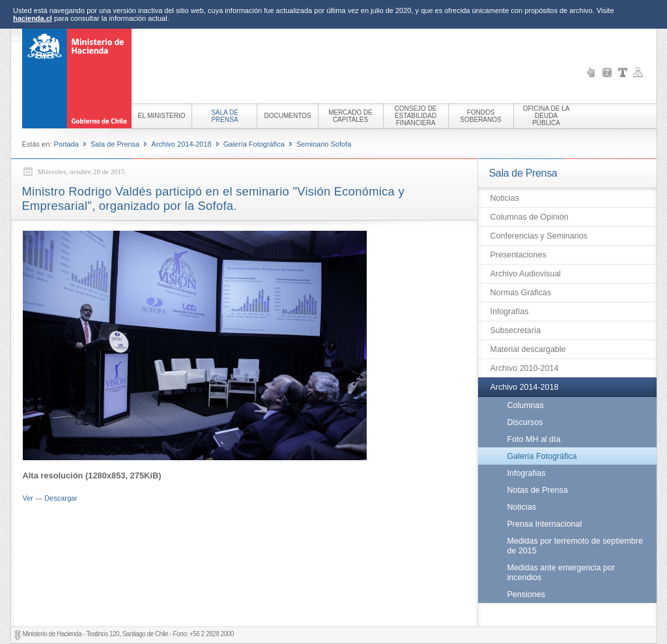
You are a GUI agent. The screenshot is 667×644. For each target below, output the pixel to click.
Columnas (526, 405)
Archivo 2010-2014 (525, 368)
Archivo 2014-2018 (181, 144)
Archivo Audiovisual (526, 274)
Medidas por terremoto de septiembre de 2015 (575, 546)
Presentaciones (518, 255)
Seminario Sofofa (324, 144)
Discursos (525, 422)
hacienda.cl (33, 18)
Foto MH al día (534, 439)
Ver (28, 498)
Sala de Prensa (115, 144)
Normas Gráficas (521, 293)
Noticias (505, 198)
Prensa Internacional (545, 524)
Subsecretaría (516, 330)
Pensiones (526, 594)
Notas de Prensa (538, 490)
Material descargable (528, 349)
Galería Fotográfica (254, 144)
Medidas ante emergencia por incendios (561, 573)
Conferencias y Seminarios (539, 236)
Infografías (510, 312)
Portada (66, 144)
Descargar (61, 498)
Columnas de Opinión (530, 217)
